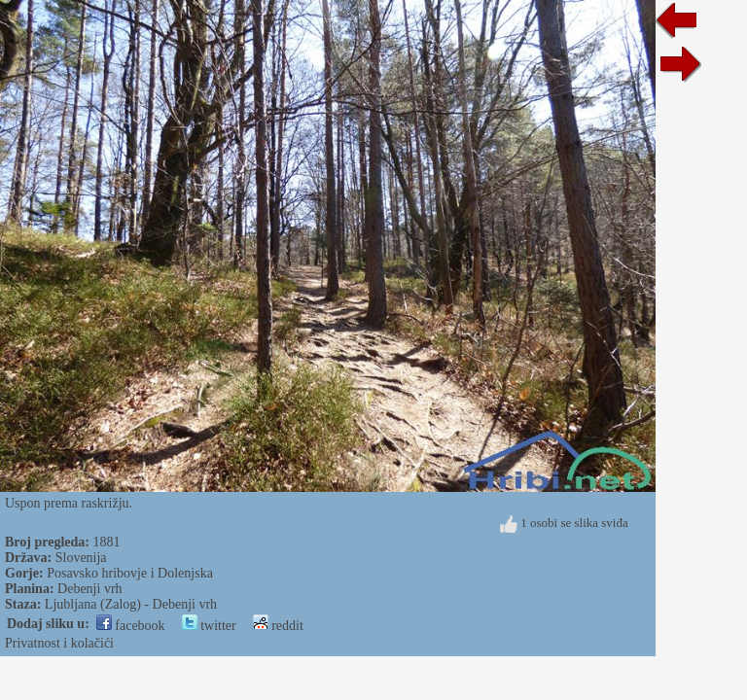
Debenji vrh (89, 589)
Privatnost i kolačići (59, 643)
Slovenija (81, 558)
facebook (131, 626)
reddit (278, 626)
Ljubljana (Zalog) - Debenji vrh (131, 604)
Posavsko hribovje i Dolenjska (130, 573)
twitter (209, 626)
